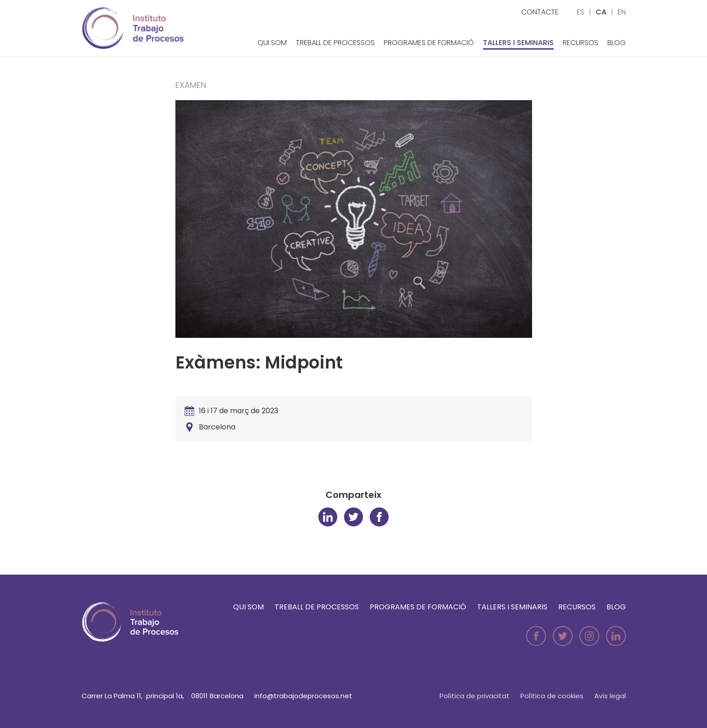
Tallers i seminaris (518, 43)
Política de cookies (552, 696)
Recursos (581, 43)
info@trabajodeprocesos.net (303, 696)
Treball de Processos (335, 43)
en (622, 12)
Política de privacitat (475, 696)
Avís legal (610, 696)
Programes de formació (429, 43)
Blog (617, 43)
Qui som (272, 43)
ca (601, 12)
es (581, 12)
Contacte (540, 12)
